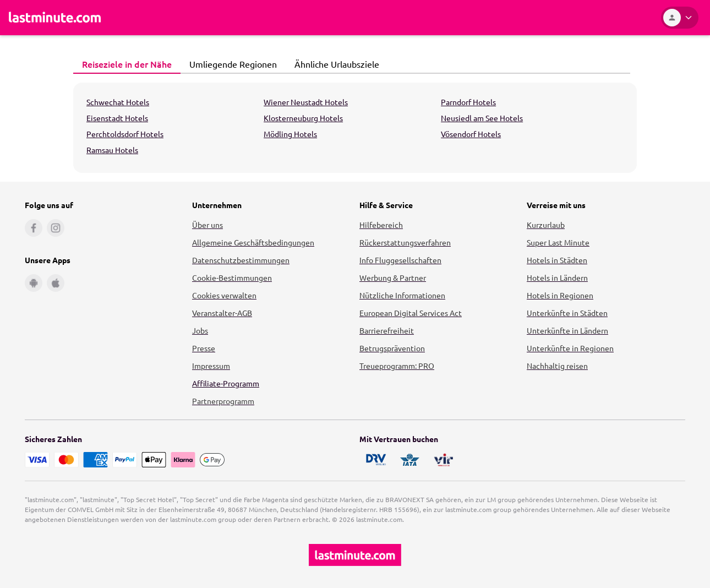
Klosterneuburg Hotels (303, 118)
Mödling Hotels (290, 134)
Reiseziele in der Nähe (124, 64)
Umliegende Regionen (230, 64)
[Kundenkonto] (680, 18)
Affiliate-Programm (226, 383)
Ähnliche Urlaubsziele (334, 64)
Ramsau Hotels (112, 150)
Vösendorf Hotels (471, 134)
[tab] (127, 64)
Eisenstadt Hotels (117, 118)
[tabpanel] (355, 128)
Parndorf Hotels (468, 102)
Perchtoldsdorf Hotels (125, 134)
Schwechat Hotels (118, 102)
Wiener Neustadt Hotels (306, 102)
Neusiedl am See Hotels (482, 118)
